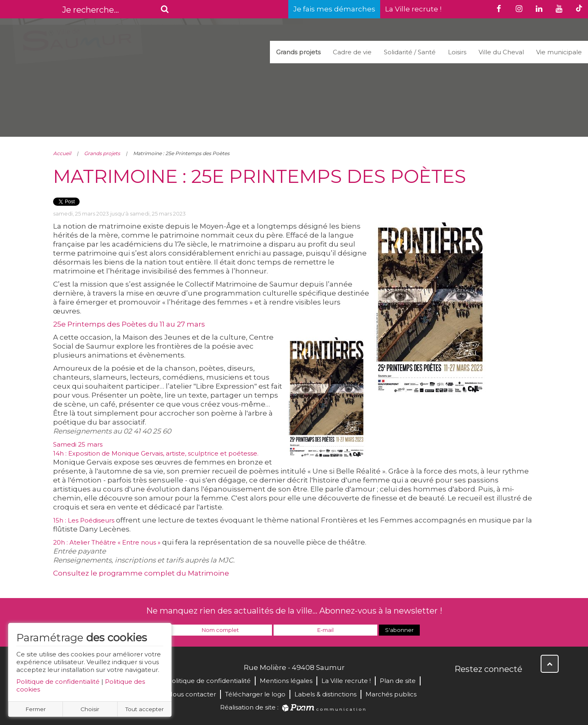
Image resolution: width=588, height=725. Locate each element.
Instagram (515, 687)
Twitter (479, 687)
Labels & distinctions (325, 694)
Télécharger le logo (255, 694)
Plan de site (398, 681)
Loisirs (457, 52)
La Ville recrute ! (413, 9)
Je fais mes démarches (334, 9)
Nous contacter (192, 694)
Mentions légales (286, 681)
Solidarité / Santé (410, 52)
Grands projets (298, 52)
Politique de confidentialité (58, 682)
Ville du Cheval (501, 52)
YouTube (497, 687)
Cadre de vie (352, 52)
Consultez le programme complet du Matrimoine (141, 573)
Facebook (461, 687)
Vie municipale (559, 52)
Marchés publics (391, 694)
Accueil (62, 153)
